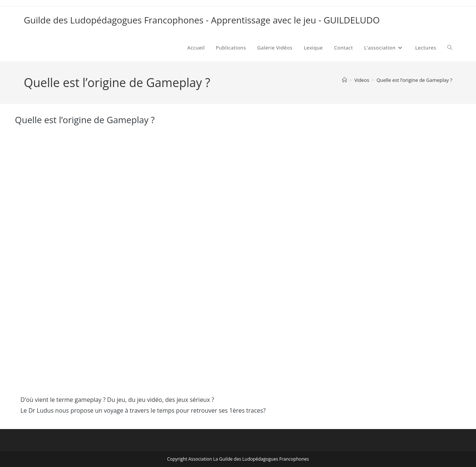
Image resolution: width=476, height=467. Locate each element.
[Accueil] (345, 80)
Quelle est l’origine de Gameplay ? (414, 80)
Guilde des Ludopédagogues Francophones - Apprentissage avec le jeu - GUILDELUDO (202, 20)
